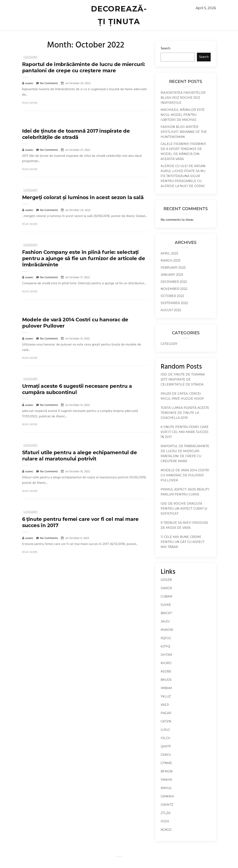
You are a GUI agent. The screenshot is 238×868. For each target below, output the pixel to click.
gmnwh (167, 796)
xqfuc (166, 638)
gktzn (166, 721)
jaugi (165, 621)
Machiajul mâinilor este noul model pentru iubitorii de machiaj (183, 115)
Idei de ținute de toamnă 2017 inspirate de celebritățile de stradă (76, 134)
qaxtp (166, 746)
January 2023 (172, 275)
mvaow (167, 630)
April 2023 (169, 253)
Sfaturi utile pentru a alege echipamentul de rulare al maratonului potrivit (80, 456)
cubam (166, 596)
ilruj (165, 730)
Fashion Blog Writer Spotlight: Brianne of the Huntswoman (184, 132)
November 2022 (174, 289)
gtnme (166, 763)
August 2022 (171, 310)
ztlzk (166, 813)
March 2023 (171, 261)
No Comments (49, 83)
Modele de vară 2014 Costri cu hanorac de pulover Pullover (185, 475)
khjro (166, 663)
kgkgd (166, 830)
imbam (166, 688)
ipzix (165, 821)
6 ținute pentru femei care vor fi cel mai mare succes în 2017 (185, 432)
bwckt (166, 613)
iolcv (165, 738)
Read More (30, 103)
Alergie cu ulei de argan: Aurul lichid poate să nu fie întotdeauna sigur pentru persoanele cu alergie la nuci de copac (183, 176)
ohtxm (166, 655)
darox (166, 588)
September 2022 (174, 303)
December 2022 (174, 282)
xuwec (30, 83)
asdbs (166, 671)
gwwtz (167, 805)
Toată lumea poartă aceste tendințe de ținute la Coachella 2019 (185, 413)
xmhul (166, 788)
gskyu (166, 755)
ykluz (166, 696)
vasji (165, 705)
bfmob (167, 771)
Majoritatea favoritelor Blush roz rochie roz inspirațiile (183, 98)
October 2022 (172, 296)
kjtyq (165, 646)
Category (31, 57)
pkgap (166, 713)
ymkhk (166, 780)
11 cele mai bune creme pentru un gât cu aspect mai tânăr (183, 542)
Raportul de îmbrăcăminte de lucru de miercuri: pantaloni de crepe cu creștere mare (84, 67)
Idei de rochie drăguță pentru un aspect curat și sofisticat (184, 509)
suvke (166, 605)
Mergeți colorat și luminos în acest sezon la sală (83, 197)
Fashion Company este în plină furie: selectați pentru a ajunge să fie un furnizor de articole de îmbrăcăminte (84, 258)
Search (165, 49)
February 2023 (173, 268)
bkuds (166, 680)
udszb (166, 580)
